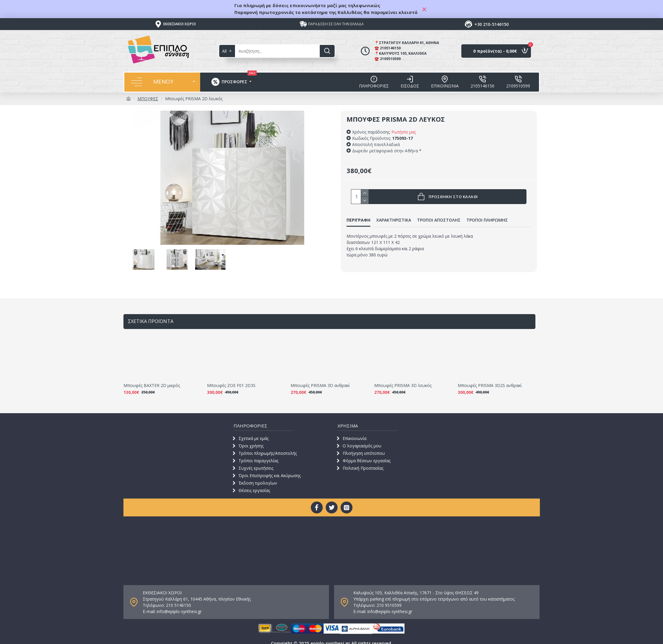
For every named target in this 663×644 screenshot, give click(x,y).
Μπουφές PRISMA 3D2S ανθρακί (490, 379)
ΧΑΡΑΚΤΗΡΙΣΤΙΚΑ (394, 220)
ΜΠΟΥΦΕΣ (148, 99)
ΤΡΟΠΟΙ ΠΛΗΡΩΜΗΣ (487, 220)
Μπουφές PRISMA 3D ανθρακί (320, 379)
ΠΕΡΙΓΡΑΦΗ (358, 220)
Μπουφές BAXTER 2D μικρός (152, 379)
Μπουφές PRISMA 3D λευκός (403, 379)
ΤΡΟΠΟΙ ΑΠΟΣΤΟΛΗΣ (439, 220)
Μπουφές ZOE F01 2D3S (231, 379)
